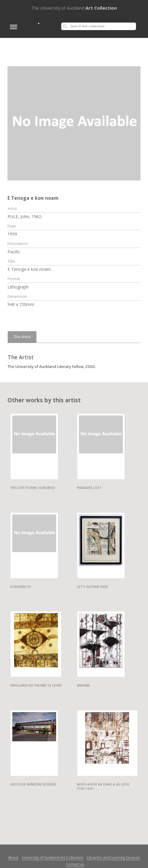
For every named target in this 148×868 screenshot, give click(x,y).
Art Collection (74, 8)
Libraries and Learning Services (113, 857)
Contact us (75, 864)
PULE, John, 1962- (25, 216)
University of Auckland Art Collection (53, 857)
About (13, 857)
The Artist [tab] (22, 337)
